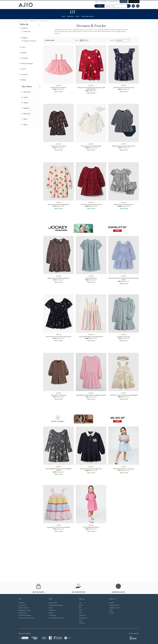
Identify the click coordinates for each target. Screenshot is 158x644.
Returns (51, 608)
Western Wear (33, 21)
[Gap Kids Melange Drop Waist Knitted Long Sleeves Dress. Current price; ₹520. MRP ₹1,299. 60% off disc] (91, 377)
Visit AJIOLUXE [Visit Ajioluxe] (134, 2)
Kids (80, 608)
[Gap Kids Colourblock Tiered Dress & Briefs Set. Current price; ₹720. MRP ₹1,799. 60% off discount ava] (58, 509)
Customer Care (114, 2)
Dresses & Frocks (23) (30, 41)
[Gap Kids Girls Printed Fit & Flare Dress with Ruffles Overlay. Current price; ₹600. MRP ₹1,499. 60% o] (58, 451)
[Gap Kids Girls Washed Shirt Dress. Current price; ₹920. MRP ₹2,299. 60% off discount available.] (91, 509)
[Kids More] (80, 16)
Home (20, 21)
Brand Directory (83, 618)
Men (80, 603)
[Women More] (74, 16)
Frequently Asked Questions (56, 605)
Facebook (112, 603)
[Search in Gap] (117, 6)
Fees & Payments (23, 613)
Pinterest (112, 613)
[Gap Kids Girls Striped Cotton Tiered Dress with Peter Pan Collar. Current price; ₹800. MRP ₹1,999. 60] (124, 260)
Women (81, 605)
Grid (77, 40)
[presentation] (94, 308)
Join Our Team (22, 605)
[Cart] (138, 6)
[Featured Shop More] (95, 16)
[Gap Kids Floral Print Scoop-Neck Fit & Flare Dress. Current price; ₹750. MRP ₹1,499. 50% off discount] (58, 318)
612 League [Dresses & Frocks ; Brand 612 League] (117, 31)
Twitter (111, 610)
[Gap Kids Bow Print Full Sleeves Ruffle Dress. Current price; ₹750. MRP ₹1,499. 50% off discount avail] (58, 186)
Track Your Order (53, 603)
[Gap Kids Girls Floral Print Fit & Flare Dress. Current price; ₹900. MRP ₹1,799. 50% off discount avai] (124, 69)
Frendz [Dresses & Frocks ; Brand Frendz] (123, 31)
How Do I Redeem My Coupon (56, 618)
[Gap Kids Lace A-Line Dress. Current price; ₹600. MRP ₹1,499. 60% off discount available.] (91, 260)
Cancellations (52, 610)
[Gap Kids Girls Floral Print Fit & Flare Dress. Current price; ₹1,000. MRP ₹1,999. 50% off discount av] (91, 186)
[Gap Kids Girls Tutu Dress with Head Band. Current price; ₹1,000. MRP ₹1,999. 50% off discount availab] (91, 128)
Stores (81, 613)
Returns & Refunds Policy (25, 615)
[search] (129, 6)
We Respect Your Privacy (25, 610)
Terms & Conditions (23, 608)
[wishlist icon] (133, 6)
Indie (80, 610)
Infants (26, 21)
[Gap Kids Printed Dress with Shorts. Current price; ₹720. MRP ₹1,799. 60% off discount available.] (58, 69)
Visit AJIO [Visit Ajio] (124, 2)
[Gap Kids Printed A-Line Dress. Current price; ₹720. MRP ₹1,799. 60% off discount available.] (124, 318)
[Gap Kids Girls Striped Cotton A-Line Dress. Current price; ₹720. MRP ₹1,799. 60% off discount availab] (124, 450)
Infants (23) (27, 31)
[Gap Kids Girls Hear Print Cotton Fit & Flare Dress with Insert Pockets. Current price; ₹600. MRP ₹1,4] (91, 70)
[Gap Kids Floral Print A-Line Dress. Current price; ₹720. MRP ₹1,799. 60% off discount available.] (58, 128)
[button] (31, 24)
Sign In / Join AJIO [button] (101, 2)
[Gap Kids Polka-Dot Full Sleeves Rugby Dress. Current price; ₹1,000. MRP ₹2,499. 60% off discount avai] (91, 450)
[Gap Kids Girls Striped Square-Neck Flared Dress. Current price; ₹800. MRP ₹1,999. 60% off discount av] (91, 318)
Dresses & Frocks (44, 21)
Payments (51, 613)
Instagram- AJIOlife (114, 605)
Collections (82, 623)
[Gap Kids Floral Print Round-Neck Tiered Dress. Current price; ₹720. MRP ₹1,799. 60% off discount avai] (124, 128)
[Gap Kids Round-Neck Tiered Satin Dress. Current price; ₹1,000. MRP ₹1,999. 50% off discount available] (124, 186)
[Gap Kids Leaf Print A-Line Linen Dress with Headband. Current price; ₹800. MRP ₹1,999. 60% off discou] (124, 377)
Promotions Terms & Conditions (27, 618)
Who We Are (22, 603)
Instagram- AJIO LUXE (115, 608)
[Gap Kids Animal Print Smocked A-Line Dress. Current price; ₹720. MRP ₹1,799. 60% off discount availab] (58, 260)
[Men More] (66, 16)
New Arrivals (82, 615)
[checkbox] (31, 31)
